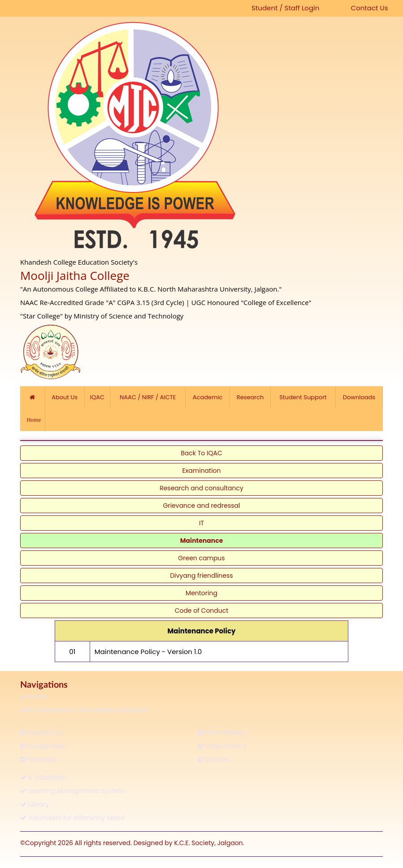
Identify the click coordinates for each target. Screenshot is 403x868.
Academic (208, 397)
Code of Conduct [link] (202, 611)
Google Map (43, 746)
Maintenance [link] (202, 541)
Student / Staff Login (285, 8)
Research (250, 397)
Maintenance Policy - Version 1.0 (148, 652)
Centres (214, 759)
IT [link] (201, 523)
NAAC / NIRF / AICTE (148, 397)
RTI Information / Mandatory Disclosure (84, 710)
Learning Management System (72, 791)
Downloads (359, 397)
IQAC (97, 397)
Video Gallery (222, 746)
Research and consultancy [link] (201, 488)
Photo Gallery (222, 733)
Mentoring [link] (201, 593)
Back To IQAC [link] (201, 453)
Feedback (39, 759)
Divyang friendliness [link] (201, 576)
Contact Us (370, 8)
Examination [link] (201, 471)
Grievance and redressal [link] (202, 506)
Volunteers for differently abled (72, 818)
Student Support (303, 397)
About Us (65, 397)
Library (35, 804)
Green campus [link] (201, 558)
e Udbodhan (43, 777)
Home (34, 697)
